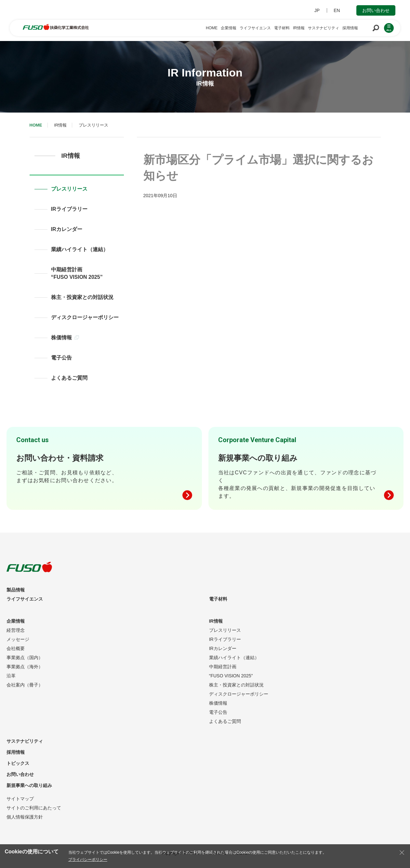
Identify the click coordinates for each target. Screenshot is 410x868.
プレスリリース (69, 189)
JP (317, 10)
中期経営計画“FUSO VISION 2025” (77, 273)
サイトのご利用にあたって (34, 808)
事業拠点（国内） (25, 658)
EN (337, 10)
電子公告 (61, 358)
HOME (36, 125)
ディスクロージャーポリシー (85, 317)
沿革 (11, 676)
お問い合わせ (376, 10)
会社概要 (16, 648)
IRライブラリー (69, 209)
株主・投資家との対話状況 (82, 297)
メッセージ (18, 639)
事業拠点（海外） (25, 667)
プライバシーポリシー (88, 860)
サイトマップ (20, 799)
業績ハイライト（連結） (80, 249)
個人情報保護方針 (25, 817)
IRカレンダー (67, 229)
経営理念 (16, 630)
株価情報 (65, 338)
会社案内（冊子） (25, 685)
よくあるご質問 (69, 378)
